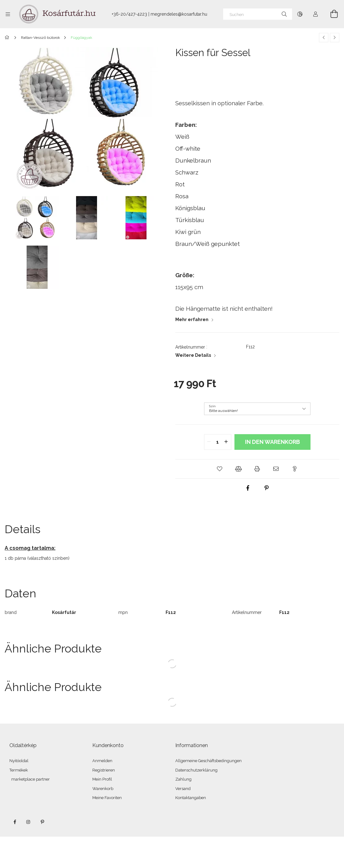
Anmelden (102, 761)
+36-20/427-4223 (129, 14)
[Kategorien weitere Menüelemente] (8, 14)
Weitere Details (193, 355)
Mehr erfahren (192, 320)
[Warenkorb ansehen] (331, 14)
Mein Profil (102, 779)
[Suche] (284, 14)
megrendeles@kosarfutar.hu (179, 14)
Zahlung (183, 779)
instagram (28, 822)
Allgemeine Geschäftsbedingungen (208, 761)
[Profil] (316, 14)
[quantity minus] (209, 442)
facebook (15, 822)
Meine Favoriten (107, 798)
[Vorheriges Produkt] (324, 38)
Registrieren (104, 770)
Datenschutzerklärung (196, 770)
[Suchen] (258, 14)
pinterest (42, 822)
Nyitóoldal (19, 761)
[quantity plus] (226, 442)
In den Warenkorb (272, 442)
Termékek (19, 770)
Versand (183, 789)
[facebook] (248, 488)
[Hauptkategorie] (8, 38)
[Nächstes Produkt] (335, 38)
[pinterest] (267, 488)
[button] (220, 469)
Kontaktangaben (191, 798)
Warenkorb (103, 789)
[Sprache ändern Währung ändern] (300, 14)
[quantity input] (218, 442)
